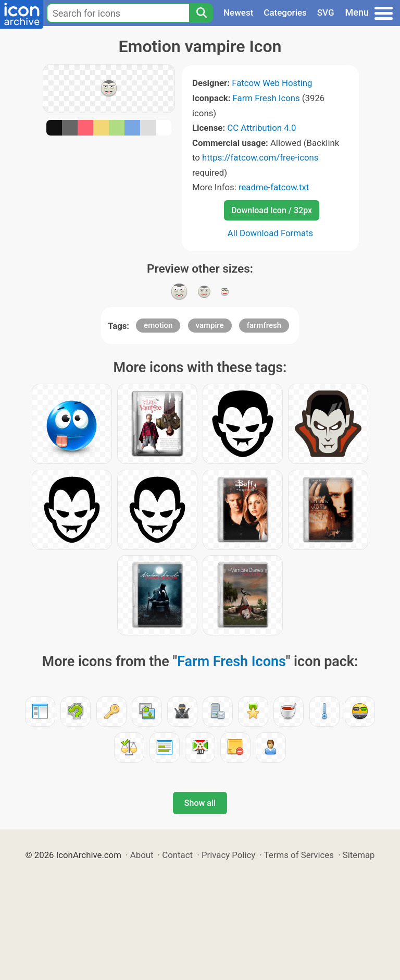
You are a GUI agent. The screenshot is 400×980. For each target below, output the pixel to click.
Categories (285, 13)
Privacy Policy (228, 855)
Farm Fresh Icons (266, 98)
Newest (238, 13)
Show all (200, 803)
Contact (177, 855)
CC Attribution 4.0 (261, 128)
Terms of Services (299, 855)
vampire (210, 325)
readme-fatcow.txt (274, 187)
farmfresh (264, 325)
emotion (158, 325)
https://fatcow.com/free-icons (260, 157)
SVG (326, 13)
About (142, 855)
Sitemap (359, 855)
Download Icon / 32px (272, 210)
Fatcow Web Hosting (272, 83)
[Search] (201, 13)
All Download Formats (271, 233)
